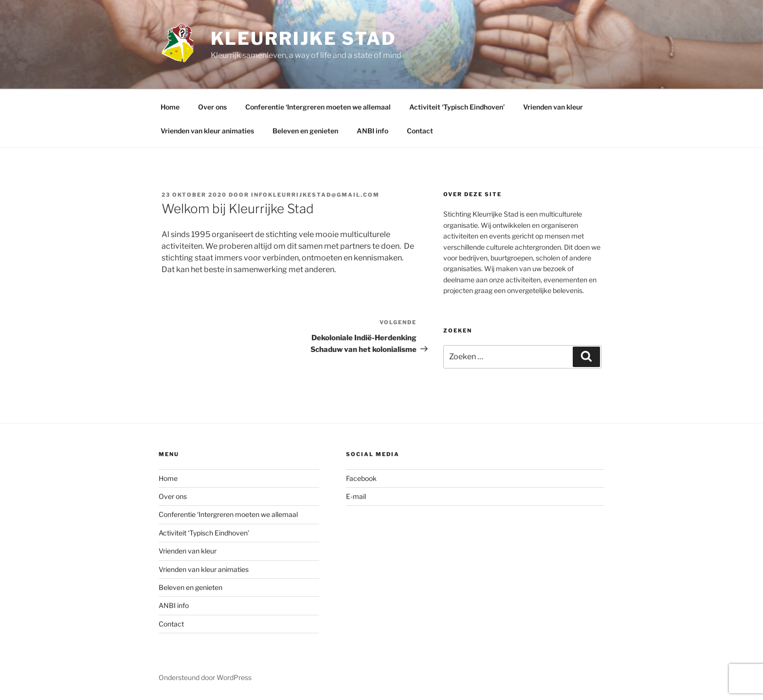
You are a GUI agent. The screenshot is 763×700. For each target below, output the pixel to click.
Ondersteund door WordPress (205, 677)
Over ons (212, 107)
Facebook (361, 478)
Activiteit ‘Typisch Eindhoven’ (457, 107)
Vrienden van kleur (553, 107)
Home (170, 107)
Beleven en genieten (305, 131)
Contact (420, 131)
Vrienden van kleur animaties (207, 131)
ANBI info (372, 131)
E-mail (356, 496)
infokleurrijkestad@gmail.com (315, 195)
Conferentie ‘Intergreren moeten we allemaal (318, 107)
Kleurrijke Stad (303, 38)
